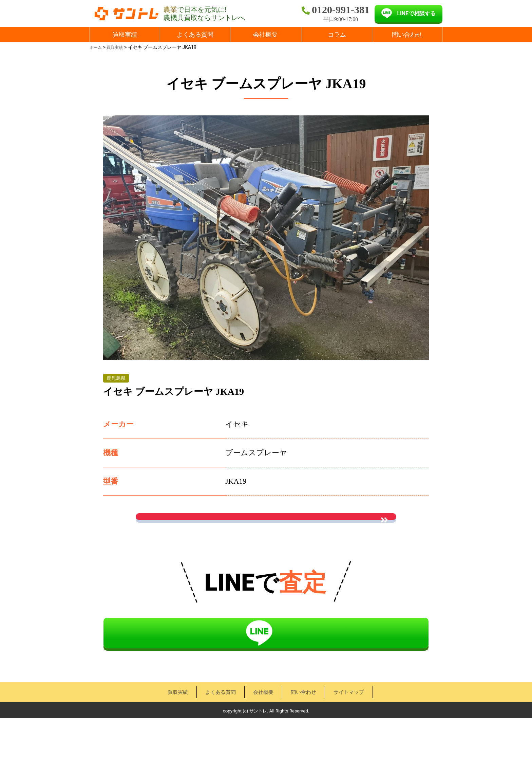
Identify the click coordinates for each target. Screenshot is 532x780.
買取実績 (125, 34)
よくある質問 (195, 34)
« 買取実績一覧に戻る (266, 569)
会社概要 (265, 34)
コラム (337, 34)
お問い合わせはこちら (266, 528)
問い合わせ (407, 34)
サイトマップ (352, 754)
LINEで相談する (416, 13)
